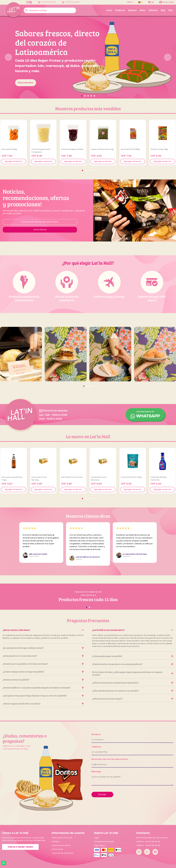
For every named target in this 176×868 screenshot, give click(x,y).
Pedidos (56, 842)
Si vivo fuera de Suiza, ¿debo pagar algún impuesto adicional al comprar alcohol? (133, 673)
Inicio (109, 10)
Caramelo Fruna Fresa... (72, 477)
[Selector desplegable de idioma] (140, 2)
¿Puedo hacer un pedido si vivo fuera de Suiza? (43, 664)
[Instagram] (139, 852)
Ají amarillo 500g (9, 149)
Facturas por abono (61, 845)
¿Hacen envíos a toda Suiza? (43, 630)
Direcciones (57, 849)
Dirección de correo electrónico (110, 759)
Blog (163, 10)
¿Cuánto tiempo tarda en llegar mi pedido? (43, 672)
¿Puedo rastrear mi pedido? (43, 680)
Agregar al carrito (14, 161)
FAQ (170, 10)
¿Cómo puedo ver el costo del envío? (43, 656)
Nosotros (132, 10)
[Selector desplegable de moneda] (130, 2)
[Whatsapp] (147, 852)
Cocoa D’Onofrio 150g (131, 477)
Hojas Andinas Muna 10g (102, 149)
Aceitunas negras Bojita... (73, 149)
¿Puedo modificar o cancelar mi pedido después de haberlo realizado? (43, 688)
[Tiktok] (155, 852)
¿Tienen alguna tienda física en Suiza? (43, 703)
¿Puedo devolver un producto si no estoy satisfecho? (133, 664)
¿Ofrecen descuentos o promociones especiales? (133, 683)
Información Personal (62, 838)
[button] (13, 57)
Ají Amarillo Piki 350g (130, 149)
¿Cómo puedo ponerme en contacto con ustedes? (133, 691)
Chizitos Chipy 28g (159, 149)
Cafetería (153, 10)
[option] (88, 57)
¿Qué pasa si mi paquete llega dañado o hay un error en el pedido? (43, 696)
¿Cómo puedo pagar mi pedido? (133, 656)
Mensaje (96, 772)
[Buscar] (50, 10)
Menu (143, 10)
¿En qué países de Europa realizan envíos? (43, 648)
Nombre (96, 735)
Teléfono (96, 747)
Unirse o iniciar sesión (20, 847)
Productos (120, 10)
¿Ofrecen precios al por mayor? (133, 699)
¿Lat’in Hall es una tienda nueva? (133, 630)
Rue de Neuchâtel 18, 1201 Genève (152, 838)
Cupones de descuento (63, 853)
